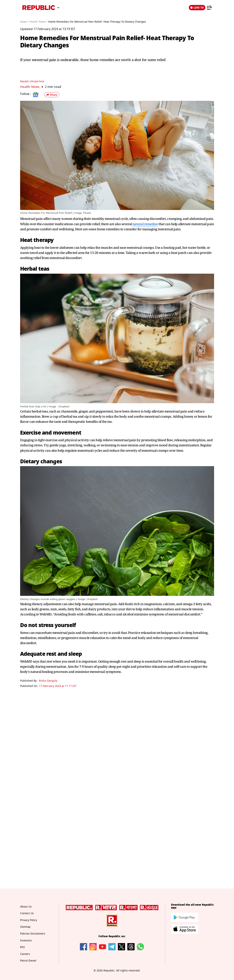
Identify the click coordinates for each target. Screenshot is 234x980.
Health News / (39, 22)
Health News (30, 87)
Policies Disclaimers (33, 934)
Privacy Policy (29, 920)
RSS (22, 947)
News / (24, 22)
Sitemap (25, 927)
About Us (26, 907)
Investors (26, 941)
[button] (52, 95)
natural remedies (145, 224)
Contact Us (27, 913)
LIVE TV (197, 8)
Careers (25, 954)
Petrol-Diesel (28, 961)
